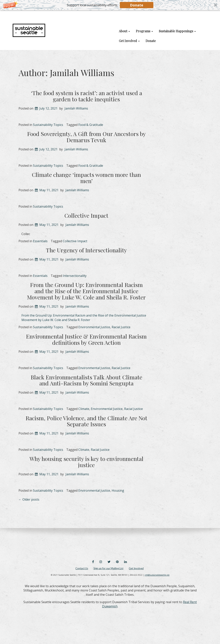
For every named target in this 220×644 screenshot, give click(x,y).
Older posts (29, 499)
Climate (84, 409)
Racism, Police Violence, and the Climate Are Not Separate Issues (86, 421)
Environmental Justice (94, 327)
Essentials (40, 241)
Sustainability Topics (48, 125)
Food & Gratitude (91, 125)
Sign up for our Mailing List (108, 568)
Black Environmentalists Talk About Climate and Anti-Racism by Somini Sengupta (86, 380)
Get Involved (136, 568)
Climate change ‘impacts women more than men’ (86, 178)
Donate (137, 5)
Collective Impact (86, 215)
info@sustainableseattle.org (157, 575)
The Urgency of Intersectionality (86, 250)
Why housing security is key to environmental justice (86, 462)
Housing (118, 490)
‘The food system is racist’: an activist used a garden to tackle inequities (86, 96)
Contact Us (82, 568)
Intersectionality (75, 276)
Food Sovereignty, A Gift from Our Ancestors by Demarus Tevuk (86, 137)
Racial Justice (121, 327)
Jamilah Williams (76, 108)
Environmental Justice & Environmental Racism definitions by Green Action (86, 339)
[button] (110, 5)
